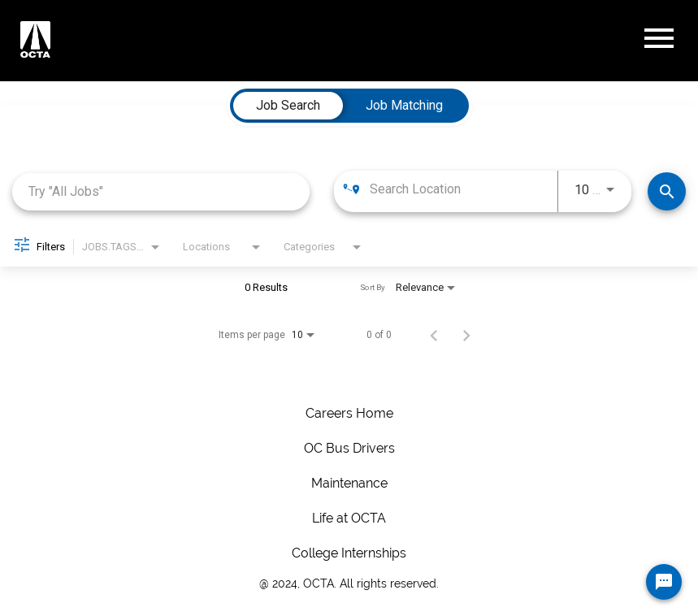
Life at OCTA (349, 518)
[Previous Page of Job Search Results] (434, 335)
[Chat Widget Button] (664, 582)
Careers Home (349, 413)
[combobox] (161, 191)
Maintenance (349, 483)
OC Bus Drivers (349, 448)
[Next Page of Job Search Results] (466, 335)
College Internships (349, 553)
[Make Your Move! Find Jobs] (667, 191)
